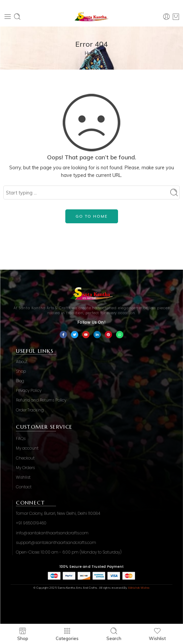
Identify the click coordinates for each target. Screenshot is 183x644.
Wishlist (157, 634)
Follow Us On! (91, 322)
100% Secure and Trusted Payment (91, 567)
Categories (67, 634)
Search (114, 634)
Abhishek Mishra (139, 588)
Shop (23, 634)
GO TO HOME (92, 216)
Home (91, 53)
